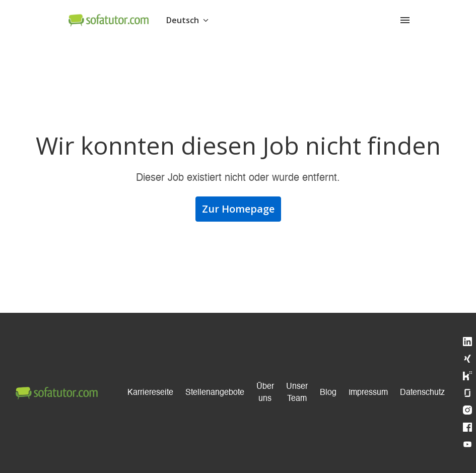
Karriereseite (150, 393)
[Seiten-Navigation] (405, 20)
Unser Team (297, 393)
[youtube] (467, 444)
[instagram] (467, 410)
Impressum (368, 393)
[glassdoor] (467, 393)
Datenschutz (422, 393)
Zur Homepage (238, 209)
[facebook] (467, 427)
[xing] (467, 359)
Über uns (265, 393)
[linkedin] (467, 342)
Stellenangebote (215, 393)
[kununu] (467, 376)
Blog (328, 393)
